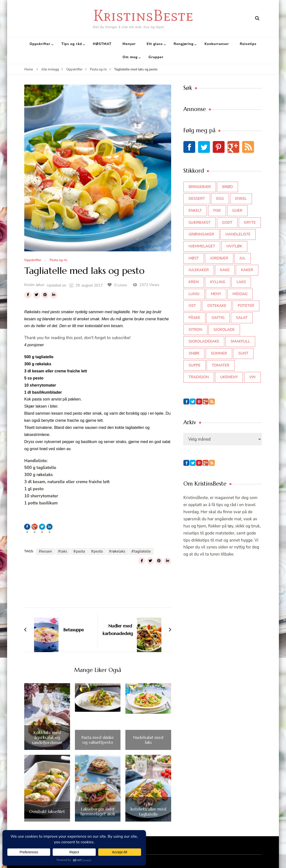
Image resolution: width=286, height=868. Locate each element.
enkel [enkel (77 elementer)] (241, 199)
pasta (80, 551)
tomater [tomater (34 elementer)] (221, 365)
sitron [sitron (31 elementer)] (195, 330)
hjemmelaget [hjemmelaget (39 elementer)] (202, 246)
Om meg (130, 57)
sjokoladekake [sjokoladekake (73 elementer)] (204, 341)
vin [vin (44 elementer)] (252, 377)
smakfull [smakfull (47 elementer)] (240, 341)
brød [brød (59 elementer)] (227, 187)
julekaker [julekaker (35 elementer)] (199, 270)
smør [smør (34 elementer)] (194, 353)
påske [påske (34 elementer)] (194, 318)
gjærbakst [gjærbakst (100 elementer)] (200, 223)
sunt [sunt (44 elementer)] (243, 353)
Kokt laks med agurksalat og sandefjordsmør (47, 738)
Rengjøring (184, 44)
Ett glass (155, 44)
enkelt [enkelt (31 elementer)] (195, 211)
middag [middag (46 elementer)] (240, 294)
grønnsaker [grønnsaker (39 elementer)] (201, 234)
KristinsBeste (143, 15)
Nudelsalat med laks (148, 740)
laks (64, 551)
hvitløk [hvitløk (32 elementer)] (234, 246)
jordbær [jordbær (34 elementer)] (219, 258)
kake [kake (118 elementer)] (225, 270)
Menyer (129, 44)
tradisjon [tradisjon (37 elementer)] (199, 377)
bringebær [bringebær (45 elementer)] (200, 187)
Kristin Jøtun (34, 285)
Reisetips (248, 44)
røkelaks (118, 551)
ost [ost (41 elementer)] (192, 306)
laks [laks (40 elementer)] (241, 282)
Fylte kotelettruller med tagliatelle (148, 809)
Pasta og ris (59, 260)
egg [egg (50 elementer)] (220, 199)
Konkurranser (217, 44)
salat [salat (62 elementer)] (242, 318)
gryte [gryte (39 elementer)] (250, 223)
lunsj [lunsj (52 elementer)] (194, 294)
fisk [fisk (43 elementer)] (217, 211)
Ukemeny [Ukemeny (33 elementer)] (229, 377)
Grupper (156, 57)
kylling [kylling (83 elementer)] (218, 282)
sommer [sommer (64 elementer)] (219, 353)
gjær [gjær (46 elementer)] (237, 211)
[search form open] (257, 18)
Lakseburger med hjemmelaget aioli (98, 812)
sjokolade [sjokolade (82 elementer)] (224, 330)
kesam (47, 551)
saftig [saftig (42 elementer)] (218, 318)
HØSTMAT (102, 44)
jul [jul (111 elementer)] (243, 258)
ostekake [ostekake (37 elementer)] (217, 306)
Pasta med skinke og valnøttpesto (98, 740)
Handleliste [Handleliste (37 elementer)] (238, 234)
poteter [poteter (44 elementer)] (246, 306)
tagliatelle (142, 551)
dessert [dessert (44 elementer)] (197, 199)
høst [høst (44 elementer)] (194, 258)
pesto (98, 551)
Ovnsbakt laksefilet (47, 812)
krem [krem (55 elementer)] (194, 282)
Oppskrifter (40, 44)
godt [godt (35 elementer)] (227, 223)
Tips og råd (72, 44)
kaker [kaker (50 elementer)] (247, 270)
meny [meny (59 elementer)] (216, 294)
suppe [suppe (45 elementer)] (195, 365)
